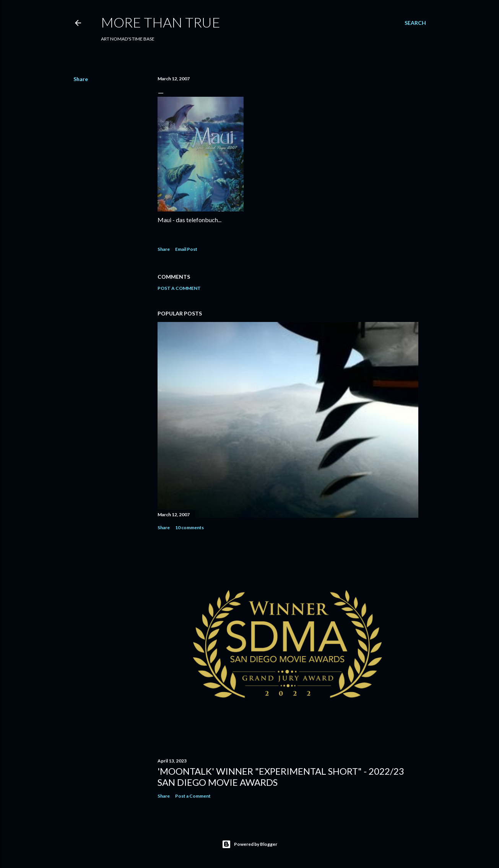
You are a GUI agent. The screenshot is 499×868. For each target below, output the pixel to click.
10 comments (189, 527)
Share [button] (81, 79)
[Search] (415, 23)
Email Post (186, 249)
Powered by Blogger (249, 844)
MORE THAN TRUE (161, 22)
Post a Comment (179, 288)
